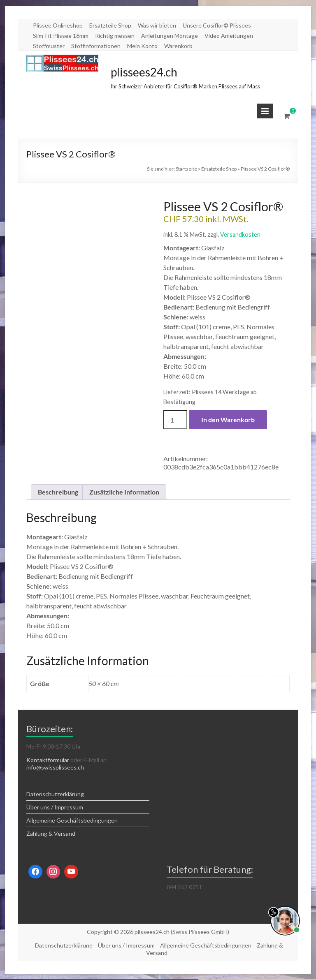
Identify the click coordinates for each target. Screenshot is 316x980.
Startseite (186, 169)
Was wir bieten (157, 25)
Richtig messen (115, 36)
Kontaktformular (48, 760)
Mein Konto (142, 46)
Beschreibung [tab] (58, 492)
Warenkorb (178, 46)
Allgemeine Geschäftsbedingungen (72, 820)
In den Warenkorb (228, 420)
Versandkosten (240, 235)
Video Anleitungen (229, 36)
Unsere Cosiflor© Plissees (217, 25)
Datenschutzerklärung (55, 794)
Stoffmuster (49, 46)
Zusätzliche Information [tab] (124, 492)
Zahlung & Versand (51, 833)
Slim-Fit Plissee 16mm (61, 36)
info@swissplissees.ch (55, 767)
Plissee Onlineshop (58, 25)
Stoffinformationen (96, 46)
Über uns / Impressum (55, 807)
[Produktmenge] (175, 420)
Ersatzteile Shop (110, 25)
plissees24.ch (144, 72)
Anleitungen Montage (170, 36)
